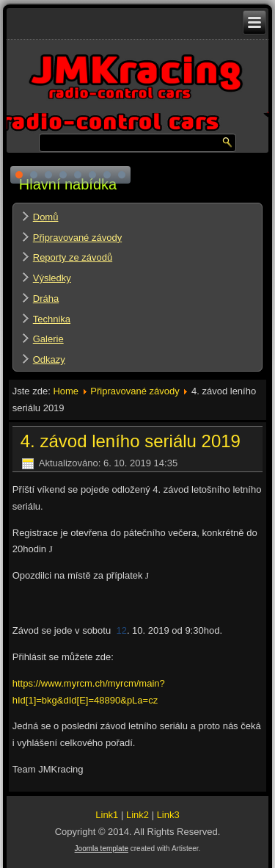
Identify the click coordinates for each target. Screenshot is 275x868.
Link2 (137, 815)
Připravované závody (77, 238)
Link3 (168, 815)
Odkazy (49, 359)
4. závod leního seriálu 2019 (131, 441)
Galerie (48, 339)
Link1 (107, 815)
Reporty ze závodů (73, 257)
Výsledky (52, 278)
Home (66, 391)
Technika (52, 319)
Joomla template (102, 849)
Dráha (46, 299)
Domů (46, 217)
